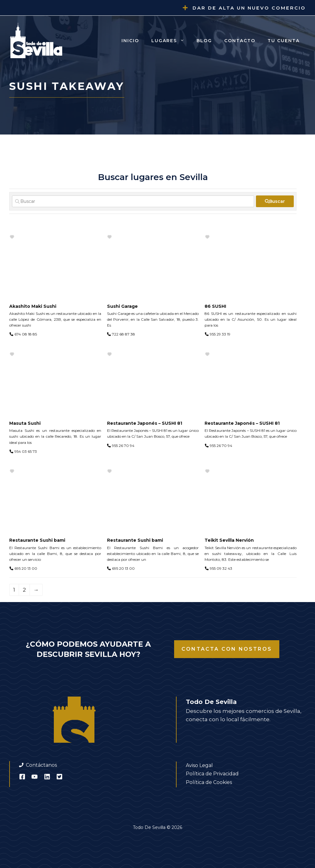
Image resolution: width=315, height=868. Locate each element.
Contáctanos (41, 765)
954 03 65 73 (26, 451)
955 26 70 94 (123, 446)
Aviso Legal (199, 765)
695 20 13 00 (26, 568)
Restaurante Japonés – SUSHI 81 (145, 423)
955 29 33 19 (220, 334)
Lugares (171, 41)
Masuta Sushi (25, 423)
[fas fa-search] (275, 201)
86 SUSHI (215, 306)
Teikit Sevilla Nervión (229, 540)
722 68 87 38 (124, 334)
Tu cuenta (284, 41)
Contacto (240, 41)
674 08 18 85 (26, 334)
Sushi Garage (122, 306)
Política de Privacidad (212, 774)
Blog (204, 41)
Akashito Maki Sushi (33, 306)
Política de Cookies (209, 782)
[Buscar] (133, 201)
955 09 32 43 (221, 568)
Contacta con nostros (227, 649)
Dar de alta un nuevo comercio (249, 8)
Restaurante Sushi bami (37, 540)
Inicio (130, 41)
